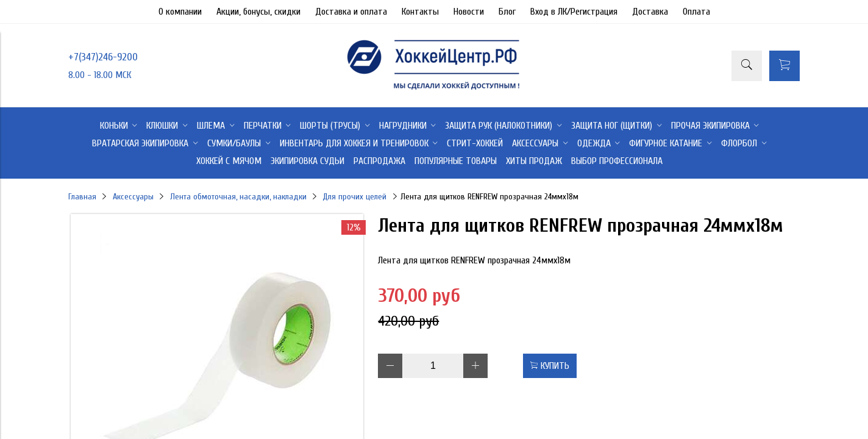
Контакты (420, 12)
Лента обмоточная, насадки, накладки (238, 197)
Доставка (650, 12)
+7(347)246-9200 (103, 57)
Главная (82, 197)
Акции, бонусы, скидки (258, 12)
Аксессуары (133, 197)
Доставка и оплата (351, 12)
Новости (469, 12)
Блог (507, 12)
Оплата (696, 12)
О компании (180, 12)
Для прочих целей (354, 197)
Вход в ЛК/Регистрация (574, 12)
